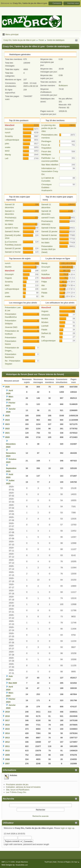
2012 (7, 742)
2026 (7, 387)
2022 (7, 429)
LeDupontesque (12, 140)
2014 (7, 733)
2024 (7, 420)
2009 (7, 755)
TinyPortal (48, 862)
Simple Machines (22, 862)
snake (8, 147)
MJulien (45, 322)
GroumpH (9, 129)
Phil (43, 337)
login (63, 828)
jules (7, 144)
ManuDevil (10, 125)
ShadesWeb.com (22, 865)
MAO (7, 151)
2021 (7, 433)
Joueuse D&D (11, 327)
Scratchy (9, 136)
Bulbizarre (63, 85)
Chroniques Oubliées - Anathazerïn (47, 187)
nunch (8, 132)
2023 (7, 424)
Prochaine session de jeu (17, 784)
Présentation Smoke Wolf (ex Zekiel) (48, 249)
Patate (44, 293)
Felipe (44, 282)
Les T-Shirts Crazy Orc (16, 792)
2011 (7, 746)
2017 (7, 720)
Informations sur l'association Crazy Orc (50, 171)
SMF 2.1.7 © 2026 (8, 862)
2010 (7, 751)
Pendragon (46, 141)
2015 (7, 729)
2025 (7, 416)
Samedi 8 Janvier (49, 235)
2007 (7, 764)
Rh (43, 296)
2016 (7, 725)
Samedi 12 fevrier (13, 252)
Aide (55, 862)
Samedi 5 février (12, 231)
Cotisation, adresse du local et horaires (23, 787)
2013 (7, 738)
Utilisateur (8, 823)
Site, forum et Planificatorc (18, 790)
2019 (7, 712)
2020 (7, 437)
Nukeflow (46, 274)
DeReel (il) (46, 333)
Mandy (8, 155)
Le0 (7, 158)
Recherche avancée (41, 816)
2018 (7, 716)
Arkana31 (46, 315)
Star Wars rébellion (50, 165)
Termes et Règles (64, 862)
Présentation (11, 337)
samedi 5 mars (11, 228)
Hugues (8, 278)
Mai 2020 (13, 683)
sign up (71, 828)
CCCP (44, 271)
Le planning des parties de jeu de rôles (49, 128)
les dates (9, 224)
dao (43, 285)
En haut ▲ (76, 862)
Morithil (8, 267)
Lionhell (45, 326)
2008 (7, 759)
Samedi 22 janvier (13, 248)
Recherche (8, 799)
